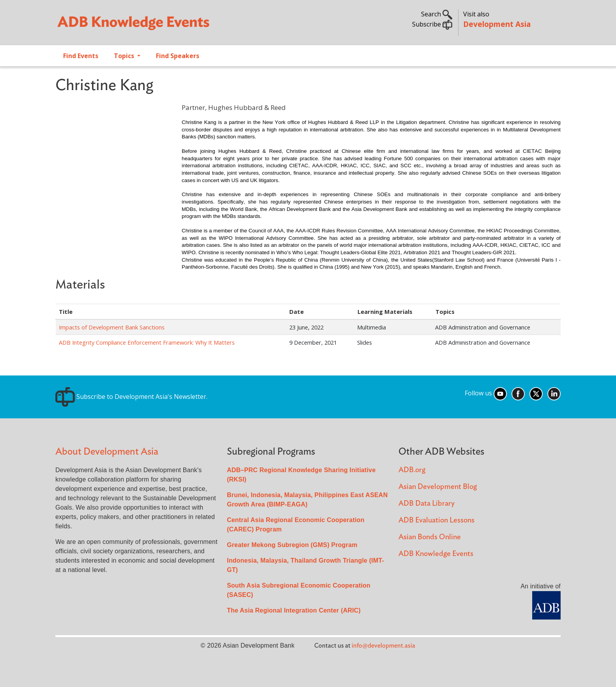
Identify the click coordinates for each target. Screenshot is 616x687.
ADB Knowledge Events (436, 554)
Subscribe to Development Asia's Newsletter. (131, 397)
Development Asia (497, 24)
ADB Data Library (427, 504)
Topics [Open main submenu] (125, 56)
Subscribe (432, 24)
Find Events (81, 56)
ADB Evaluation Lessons (436, 520)
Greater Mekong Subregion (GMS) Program (292, 545)
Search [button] (437, 14)
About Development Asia (107, 452)
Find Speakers (178, 56)
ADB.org (412, 470)
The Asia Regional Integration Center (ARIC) (294, 610)
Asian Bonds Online (430, 537)
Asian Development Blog (438, 487)
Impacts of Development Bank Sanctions (112, 327)
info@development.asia (383, 646)
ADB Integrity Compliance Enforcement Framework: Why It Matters (147, 342)
